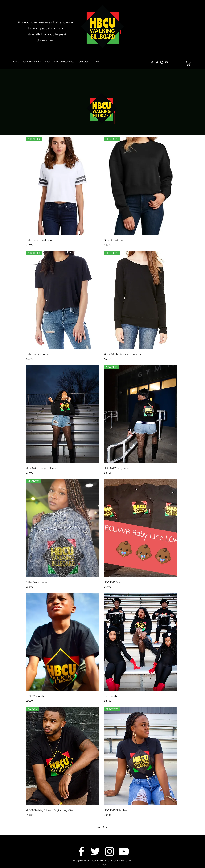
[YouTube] (166, 62)
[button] (189, 63)
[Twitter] (157, 62)
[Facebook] (152, 62)
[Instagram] (162, 62)
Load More (102, 827)
